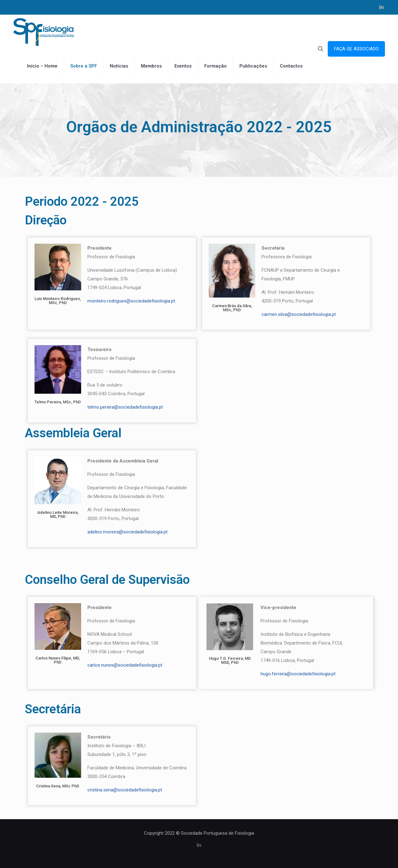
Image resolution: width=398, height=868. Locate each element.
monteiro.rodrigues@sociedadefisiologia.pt (131, 301)
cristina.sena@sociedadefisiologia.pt (125, 790)
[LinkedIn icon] (381, 7)
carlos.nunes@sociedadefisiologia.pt (125, 665)
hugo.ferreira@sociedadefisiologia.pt (298, 674)
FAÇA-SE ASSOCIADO (356, 49)
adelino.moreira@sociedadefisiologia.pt (127, 532)
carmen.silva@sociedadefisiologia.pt (299, 314)
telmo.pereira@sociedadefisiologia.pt (125, 407)
